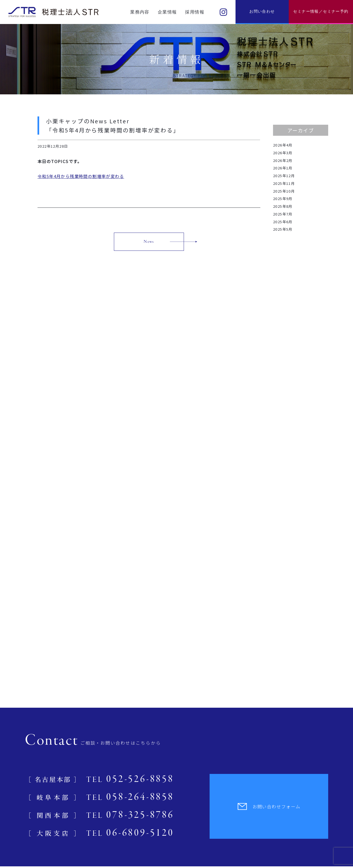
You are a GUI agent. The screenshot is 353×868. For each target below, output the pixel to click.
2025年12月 (284, 176)
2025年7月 (283, 214)
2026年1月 (283, 168)
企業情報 (167, 12)
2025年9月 (283, 199)
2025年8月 (283, 206)
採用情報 (195, 12)
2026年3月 (283, 153)
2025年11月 (284, 183)
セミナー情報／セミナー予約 (321, 11)
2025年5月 (283, 229)
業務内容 (140, 12)
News (149, 242)
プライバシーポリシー (23, 855)
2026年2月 (283, 160)
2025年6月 (283, 222)
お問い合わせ (262, 11)
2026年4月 (283, 145)
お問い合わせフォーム (269, 718)
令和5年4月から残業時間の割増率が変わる (81, 176)
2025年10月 (284, 191)
